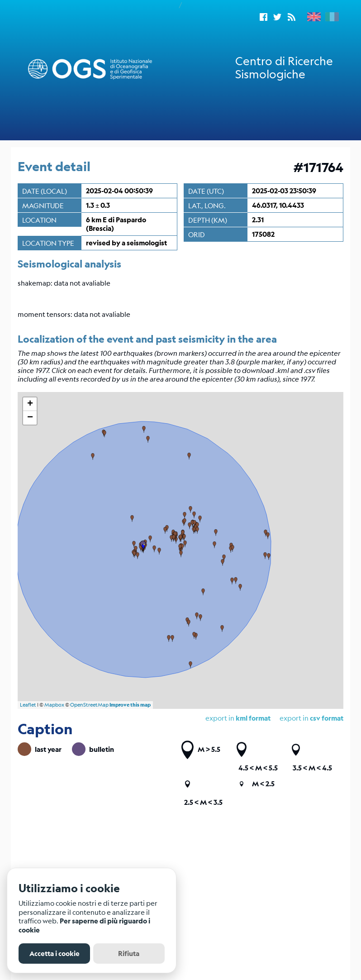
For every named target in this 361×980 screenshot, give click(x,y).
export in (311, 718)
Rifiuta (129, 954)
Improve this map (130, 705)
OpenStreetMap (89, 705)
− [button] (30, 418)
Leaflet (28, 705)
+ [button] (30, 404)
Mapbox (54, 705)
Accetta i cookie (55, 954)
